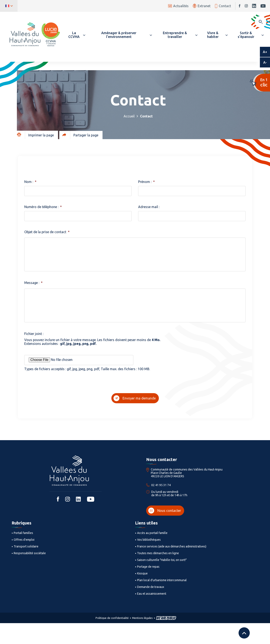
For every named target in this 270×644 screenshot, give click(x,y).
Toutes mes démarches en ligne (158, 553)
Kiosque (142, 573)
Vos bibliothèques (149, 540)
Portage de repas (148, 567)
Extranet (202, 6)
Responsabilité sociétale (30, 553)
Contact (223, 6)
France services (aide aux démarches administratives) (172, 546)
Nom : (30, 182)
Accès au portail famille (152, 533)
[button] (76, 35)
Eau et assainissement (152, 594)
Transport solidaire (26, 546)
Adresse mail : (149, 207)
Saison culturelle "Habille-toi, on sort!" (162, 560)
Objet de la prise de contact (47, 232)
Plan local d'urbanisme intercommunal (162, 580)
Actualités (178, 6)
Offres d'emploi (24, 540)
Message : (33, 283)
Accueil (129, 116)
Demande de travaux (151, 587)
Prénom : (146, 182)
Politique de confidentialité (112, 618)
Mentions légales (142, 618)
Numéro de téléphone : (43, 207)
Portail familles (23, 533)
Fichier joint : (34, 334)
